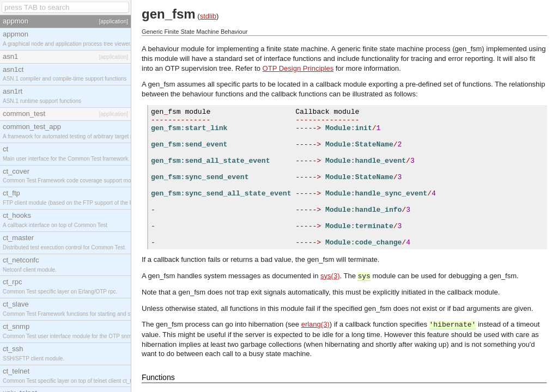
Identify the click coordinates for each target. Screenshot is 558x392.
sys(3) (330, 276)
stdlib (208, 16)
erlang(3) (316, 324)
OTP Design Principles (298, 68)
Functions (158, 377)
